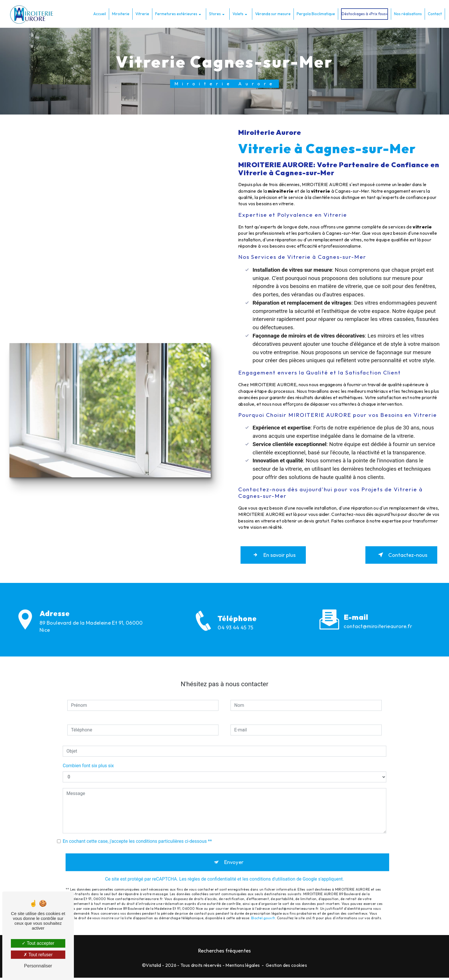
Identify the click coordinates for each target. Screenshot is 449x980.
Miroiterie (120, 13)
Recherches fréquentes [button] (224, 953)
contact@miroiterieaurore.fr (378, 621)
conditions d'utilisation (272, 874)
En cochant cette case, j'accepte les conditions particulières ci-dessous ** (137, 836)
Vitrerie (142, 13)
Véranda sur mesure (272, 13)
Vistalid (153, 967)
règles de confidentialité (212, 874)
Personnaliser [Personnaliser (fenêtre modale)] (38, 966)
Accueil (99, 13)
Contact (434, 13)
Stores (214, 13)
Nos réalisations (407, 13)
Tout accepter (38, 943)
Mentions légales (243, 967)
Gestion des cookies (286, 967)
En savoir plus (275, 556)
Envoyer (234, 857)
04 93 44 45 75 (235, 636)
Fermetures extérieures (176, 13)
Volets (237, 13)
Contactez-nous (399, 556)
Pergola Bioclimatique (315, 13)
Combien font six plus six (88, 760)
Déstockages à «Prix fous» (364, 13)
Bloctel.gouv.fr (263, 913)
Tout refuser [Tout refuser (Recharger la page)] (38, 955)
